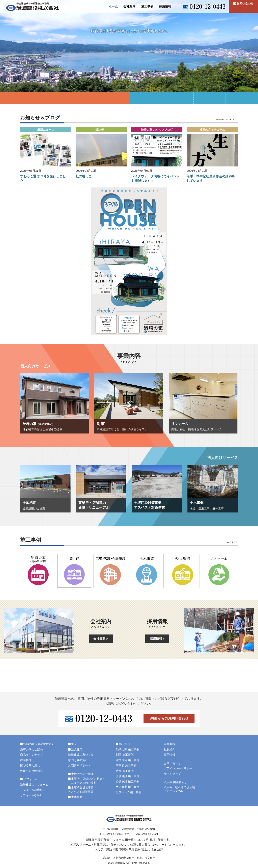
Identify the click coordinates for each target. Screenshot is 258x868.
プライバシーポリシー (178, 768)
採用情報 (165, 6)
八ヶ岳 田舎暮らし (176, 782)
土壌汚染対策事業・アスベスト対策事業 (210, 98)
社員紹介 (170, 749)
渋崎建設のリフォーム (34, 785)
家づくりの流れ (30, 765)
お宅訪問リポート (79, 765)
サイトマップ (172, 774)
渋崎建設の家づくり (81, 755)
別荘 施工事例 (125, 755)
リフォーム (108, 98)
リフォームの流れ (31, 790)
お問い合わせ (243, 6)
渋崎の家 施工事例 (128, 749)
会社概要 (101, 639)
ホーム (113, 6)
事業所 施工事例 (126, 765)
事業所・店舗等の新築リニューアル (177, 98)
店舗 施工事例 (125, 771)
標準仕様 (26, 760)
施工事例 (147, 6)
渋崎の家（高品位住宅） (21, 98)
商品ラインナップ (31, 755)
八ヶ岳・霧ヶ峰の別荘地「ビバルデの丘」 (179, 789)
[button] (46, 150)
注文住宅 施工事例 (128, 760)
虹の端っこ (84, 176)
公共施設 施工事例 (128, 782)
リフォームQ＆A (31, 795)
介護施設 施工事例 (128, 776)
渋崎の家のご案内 (31, 749)
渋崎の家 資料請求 (32, 771)
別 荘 (64, 98)
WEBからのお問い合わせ (169, 718)
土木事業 (242, 98)
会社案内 (129, 6)
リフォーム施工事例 (129, 792)
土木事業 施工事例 (128, 787)
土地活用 (145, 98)
